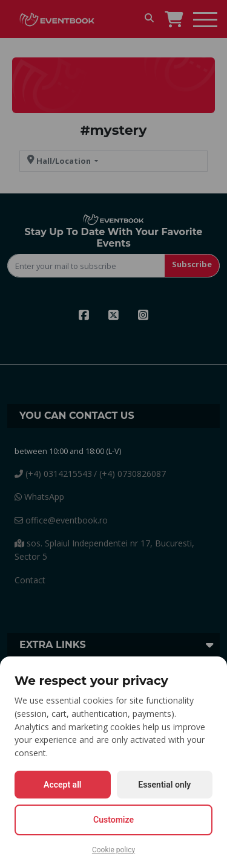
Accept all (62, 785)
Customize (113, 820)
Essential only (164, 785)
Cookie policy (113, 850)
